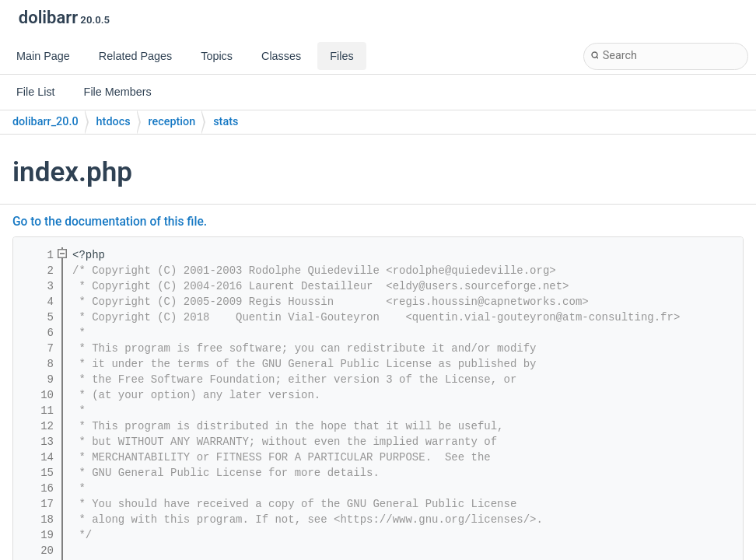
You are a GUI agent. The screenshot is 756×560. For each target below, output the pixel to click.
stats (226, 122)
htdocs (114, 122)
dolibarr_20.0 (45, 122)
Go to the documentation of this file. (110, 222)
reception (172, 122)
